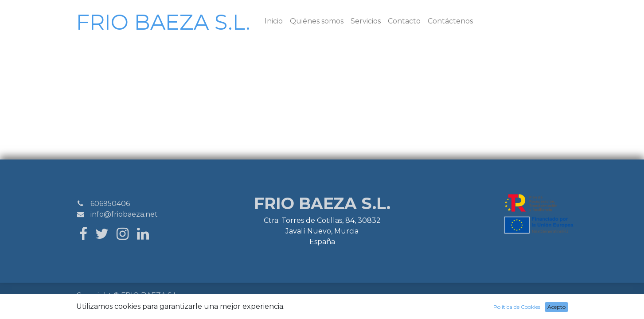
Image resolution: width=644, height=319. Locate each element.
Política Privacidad (206, 296)
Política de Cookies (283, 296)
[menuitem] (274, 21)
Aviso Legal (244, 296)
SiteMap (118, 307)
